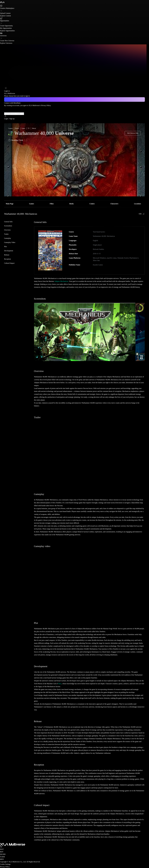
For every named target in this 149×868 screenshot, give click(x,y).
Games (32, 204)
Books (72, 204)
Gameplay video (10, 242)
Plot (5, 247)
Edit (142, 214)
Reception (8, 259)
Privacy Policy (46, 105)
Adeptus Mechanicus (61, 281)
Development (9, 251)
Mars (60, 684)
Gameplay (8, 238)
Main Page (10, 204)
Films (52, 204)
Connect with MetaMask (12, 103)
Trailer (6, 234)
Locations (138, 204)
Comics (92, 204)
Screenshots (8, 226)
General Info (8, 222)
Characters (114, 204)
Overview (7, 230)
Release (7, 255)
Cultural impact (9, 263)
